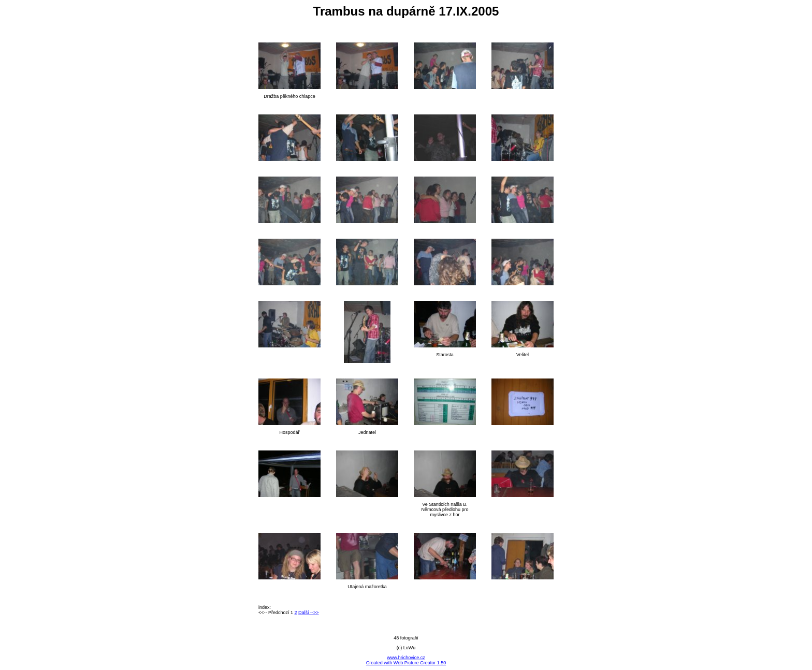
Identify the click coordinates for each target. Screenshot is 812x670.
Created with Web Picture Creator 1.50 (406, 663)
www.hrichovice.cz (406, 658)
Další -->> (309, 613)
